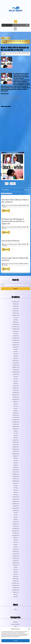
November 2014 (16, 476)
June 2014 (16, 488)
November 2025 (16, 302)
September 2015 (16, 454)
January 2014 (16, 499)
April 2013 (16, 519)
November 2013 (16, 504)
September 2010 (16, 590)
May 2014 (16, 490)
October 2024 (16, 313)
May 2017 (16, 408)
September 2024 (16, 315)
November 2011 (16, 558)
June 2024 (16, 318)
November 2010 (16, 585)
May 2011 (16, 572)
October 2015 (16, 451)
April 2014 (16, 492)
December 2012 (16, 529)
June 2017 (16, 406)
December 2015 (16, 447)
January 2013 (16, 526)
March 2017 (16, 413)
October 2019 (16, 342)
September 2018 (16, 372)
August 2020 (16, 331)
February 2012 (16, 551)
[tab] (16, 22)
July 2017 (16, 404)
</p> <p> (5, 117)
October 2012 (16, 533)
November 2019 (16, 340)
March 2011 (16, 576)
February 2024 (16, 324)
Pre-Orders (13, 184)
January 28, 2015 (7, 264)
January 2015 (16, 472)
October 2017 (16, 397)
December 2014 (16, 474)
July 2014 (16, 485)
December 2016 (16, 420)
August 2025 (16, 306)
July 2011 (16, 567)
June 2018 (16, 379)
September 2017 (16, 399)
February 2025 (16, 311)
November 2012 (16, 531)
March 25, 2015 (6, 53)
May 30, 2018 (6, 244)
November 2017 (16, 395)
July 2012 (16, 540)
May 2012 (16, 544)
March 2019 (16, 358)
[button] (29, 629)
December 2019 (16, 338)
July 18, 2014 (6, 227)
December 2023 (16, 327)
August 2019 (16, 347)
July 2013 (16, 513)
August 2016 (16, 429)
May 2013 (16, 517)
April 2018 (16, 383)
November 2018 (16, 367)
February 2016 (16, 442)
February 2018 (16, 388)
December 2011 (16, 556)
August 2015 (16, 456)
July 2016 (16, 431)
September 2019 (16, 345)
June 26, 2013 (6, 205)
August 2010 (16, 592)
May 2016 (16, 436)
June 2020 (16, 333)
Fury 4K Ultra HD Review (11, 241)
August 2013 (16, 510)
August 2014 (16, 483)
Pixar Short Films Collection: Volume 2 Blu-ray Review (15, 201)
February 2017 (16, 415)
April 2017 (16, 411)
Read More (6, 210)
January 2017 (16, 417)
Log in (15, 609)
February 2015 (16, 470)
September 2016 (16, 426)
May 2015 (16, 463)
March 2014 (16, 495)
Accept (16, 641)
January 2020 (16, 336)
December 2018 (16, 365)
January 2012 (16, 554)
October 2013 (16, 506)
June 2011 (16, 569)
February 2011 (16, 578)
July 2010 (16, 594)
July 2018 (16, 377)
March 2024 (16, 322)
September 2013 (16, 508)
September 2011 (16, 563)
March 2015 (16, 467)
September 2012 (16, 535)
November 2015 (16, 449)
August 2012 (16, 538)
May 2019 (16, 354)
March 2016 (16, 440)
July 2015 (16, 458)
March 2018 (16, 386)
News (7, 184)
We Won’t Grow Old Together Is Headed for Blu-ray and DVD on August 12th (13, 221)
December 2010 (16, 583)
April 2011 (16, 574)
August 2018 (16, 374)
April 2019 (16, 356)
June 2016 (16, 433)
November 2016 (16, 422)
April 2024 (16, 320)
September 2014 (16, 481)
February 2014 (16, 497)
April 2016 (16, 438)
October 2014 (16, 479)
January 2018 (16, 390)
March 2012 (16, 549)
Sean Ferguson (15, 53)
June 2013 (16, 515)
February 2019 (16, 361)
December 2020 (16, 329)
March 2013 (16, 522)
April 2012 (16, 547)
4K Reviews (15, 622)
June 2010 (16, 597)
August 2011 (16, 565)
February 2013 (16, 524)
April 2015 (16, 465)
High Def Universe (15, 15)
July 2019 (16, 349)
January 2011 (16, 581)
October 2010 (16, 588)
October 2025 (16, 304)
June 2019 (16, 352)
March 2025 (16, 308)
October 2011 (16, 560)
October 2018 (16, 370)
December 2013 (16, 501)
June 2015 (16, 460)
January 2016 (16, 445)
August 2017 (16, 401)
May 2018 (16, 381)
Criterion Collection (15, 624)
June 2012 (16, 542)
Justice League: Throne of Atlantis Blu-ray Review (15, 259)
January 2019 (16, 363)
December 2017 (16, 392)
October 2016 (16, 424)
